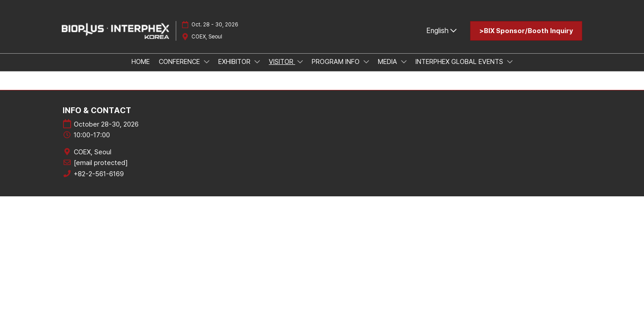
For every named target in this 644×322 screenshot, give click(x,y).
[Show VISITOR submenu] (300, 62)
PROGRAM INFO (337, 62)
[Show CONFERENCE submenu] (207, 62)
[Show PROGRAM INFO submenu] (366, 62)
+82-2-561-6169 (99, 174)
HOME (141, 62)
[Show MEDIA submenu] (404, 62)
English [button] (441, 31)
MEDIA (388, 62)
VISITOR (282, 62)
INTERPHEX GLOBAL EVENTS (460, 62)
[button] (526, 31)
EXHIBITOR (235, 62)
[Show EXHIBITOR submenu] (257, 62)
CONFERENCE (180, 62)
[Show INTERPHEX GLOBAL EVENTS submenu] (510, 62)
